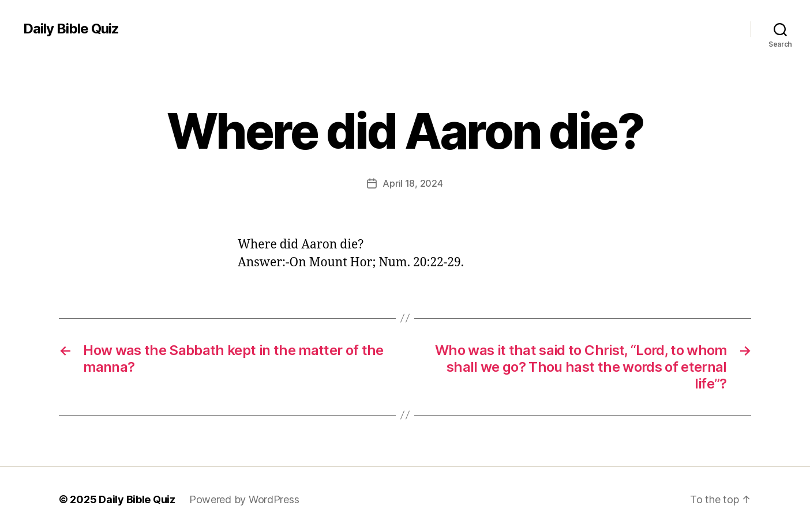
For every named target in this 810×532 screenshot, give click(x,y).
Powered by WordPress (244, 499)
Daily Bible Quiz (71, 29)
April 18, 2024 (412, 183)
